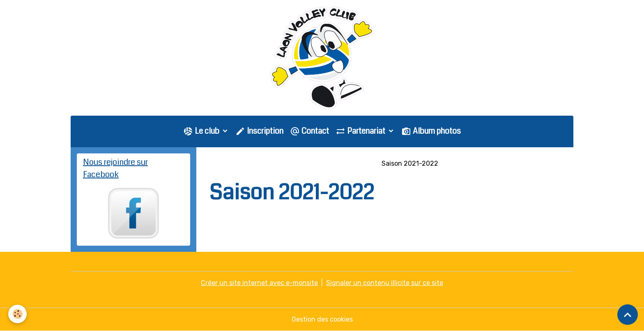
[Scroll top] (628, 315)
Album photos (431, 131)
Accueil (221, 163)
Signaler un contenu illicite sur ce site (385, 283)
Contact (309, 131)
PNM (365, 163)
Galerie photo (262, 163)
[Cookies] (17, 314)
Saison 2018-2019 (321, 163)
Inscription (259, 131)
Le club (202, 131)
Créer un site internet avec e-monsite (259, 283)
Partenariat (361, 131)
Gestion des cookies (322, 319)
